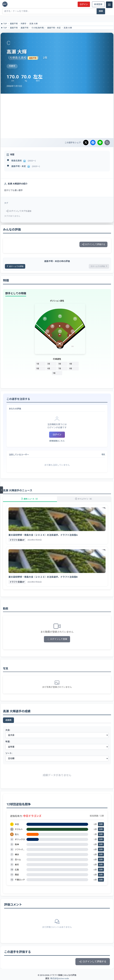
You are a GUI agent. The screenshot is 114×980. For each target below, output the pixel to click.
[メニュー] (109, 5)
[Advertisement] (57, 116)
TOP (4, 24)
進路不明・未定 (54, 28)
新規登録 (98, 4)
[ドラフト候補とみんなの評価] (5, 4)
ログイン (84, 4)
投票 (101, 824)
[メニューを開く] (1, 490)
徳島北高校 (16, 161)
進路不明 (14, 24)
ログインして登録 (57, 639)
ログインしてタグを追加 (19, 211)
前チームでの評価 (15, 266)
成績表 (8, 720)
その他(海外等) (38, 28)
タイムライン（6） (84, 499)
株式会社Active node (59, 978)
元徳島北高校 (18, 58)
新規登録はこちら (57, 441)
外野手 (24, 24)
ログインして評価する (93, 244)
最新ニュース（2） (30, 499)
